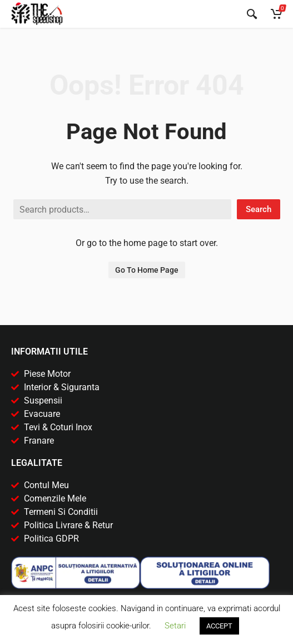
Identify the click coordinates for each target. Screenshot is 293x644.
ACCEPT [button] (219, 626)
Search (259, 209)
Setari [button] (175, 626)
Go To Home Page (147, 270)
